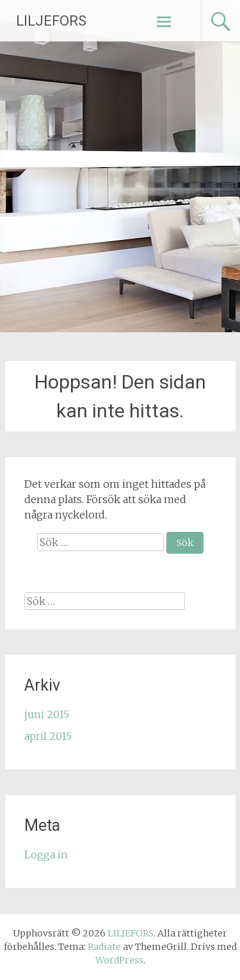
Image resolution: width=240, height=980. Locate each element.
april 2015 (48, 736)
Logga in (46, 855)
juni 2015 (47, 714)
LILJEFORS (51, 21)
